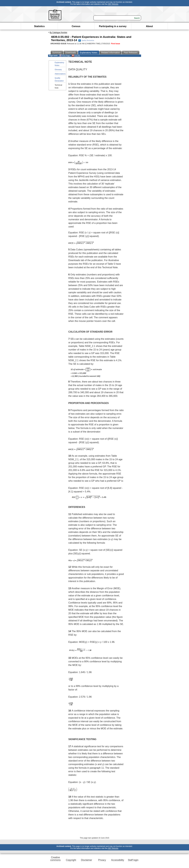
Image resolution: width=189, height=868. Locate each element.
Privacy (102, 860)
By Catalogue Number (58, 32)
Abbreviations (60, 74)
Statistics (39, 26)
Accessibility (118, 860)
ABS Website (113, 4)
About (149, 26)
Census (76, 26)
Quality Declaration (86, 40)
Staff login (133, 860)
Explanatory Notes (59, 64)
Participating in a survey (113, 26)
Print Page (65, 56)
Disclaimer (87, 860)
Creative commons (55, 859)
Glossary (58, 70)
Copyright (71, 860)
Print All (76, 56)
